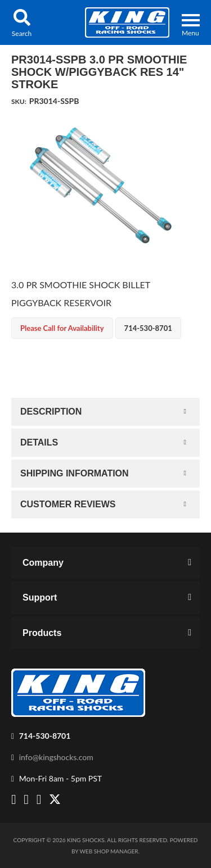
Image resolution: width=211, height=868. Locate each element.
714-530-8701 (45, 736)
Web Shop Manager (109, 851)
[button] (22, 22)
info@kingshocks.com (56, 757)
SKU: (19, 101)
